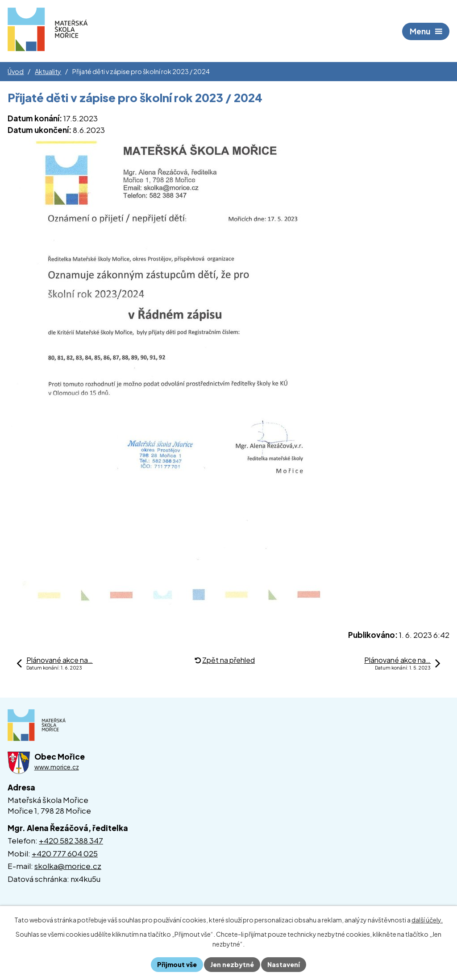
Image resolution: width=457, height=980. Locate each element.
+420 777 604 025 (65, 853)
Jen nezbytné (232, 964)
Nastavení (284, 964)
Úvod (16, 71)
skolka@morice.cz (68, 866)
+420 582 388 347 (71, 840)
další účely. (427, 920)
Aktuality (48, 71)
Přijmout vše (177, 964)
